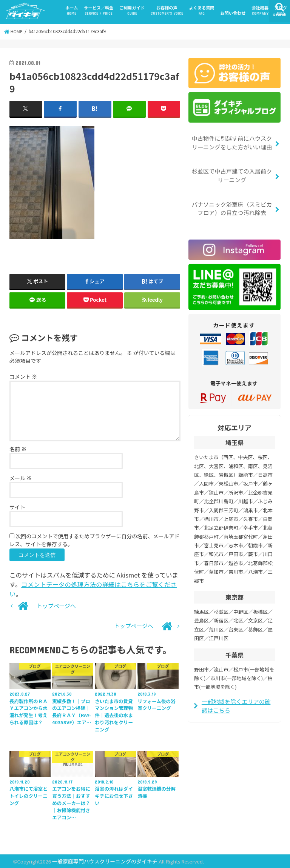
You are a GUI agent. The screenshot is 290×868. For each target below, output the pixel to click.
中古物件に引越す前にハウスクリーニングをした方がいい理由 (232, 142)
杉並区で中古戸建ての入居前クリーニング (232, 174)
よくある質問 (201, 10)
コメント (23, 376)
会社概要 (260, 10)
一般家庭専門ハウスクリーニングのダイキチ (102, 861)
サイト (17, 507)
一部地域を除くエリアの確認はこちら (238, 703)
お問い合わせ (233, 13)
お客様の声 (167, 10)
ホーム (72, 10)
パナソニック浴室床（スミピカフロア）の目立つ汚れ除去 (232, 207)
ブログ (281, 10)
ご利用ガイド (132, 10)
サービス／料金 (99, 10)
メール (21, 478)
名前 (18, 449)
